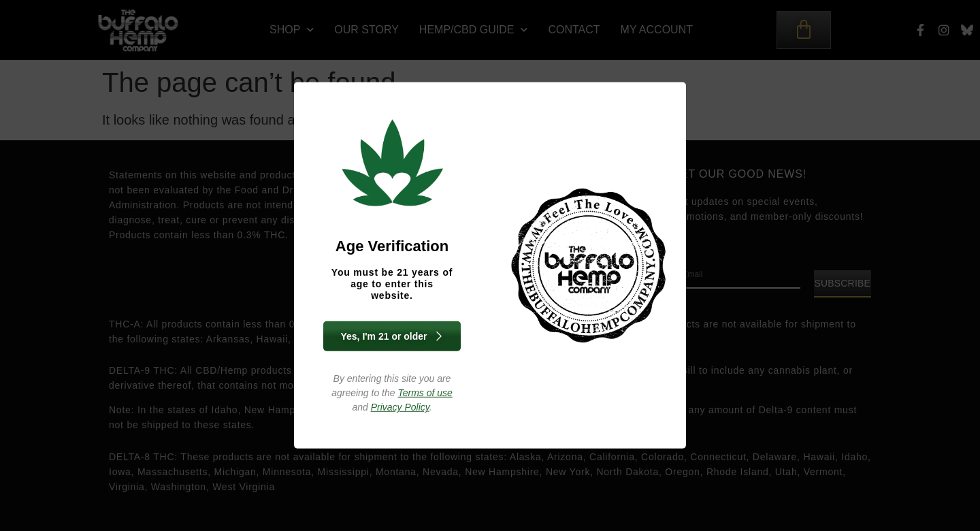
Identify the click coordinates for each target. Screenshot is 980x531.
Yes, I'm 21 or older (392, 336)
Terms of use (425, 393)
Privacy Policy (400, 407)
